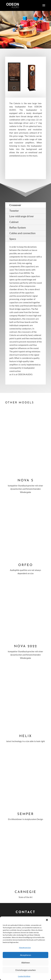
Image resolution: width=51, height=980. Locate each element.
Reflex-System (18, 228)
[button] (47, 920)
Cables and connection (22, 233)
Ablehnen (26, 963)
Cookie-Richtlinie (24, 976)
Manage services (25, 947)
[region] (26, 77)
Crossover (15, 205)
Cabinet (14, 222)
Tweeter (14, 211)
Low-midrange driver (22, 216)
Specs (13, 239)
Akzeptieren (26, 955)
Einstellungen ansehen (26, 970)
